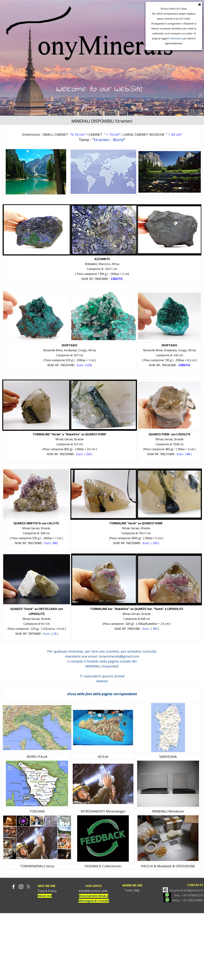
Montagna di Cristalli (94, 901)
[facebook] (13, 887)
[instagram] (21, 887)
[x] (28, 887)
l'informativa (176, 38)
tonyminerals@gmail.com (119, 656)
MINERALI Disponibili (102, 666)
